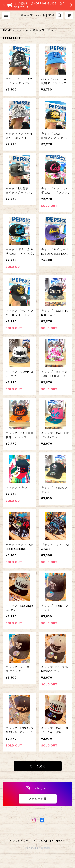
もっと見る (38, 766)
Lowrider (22, 30)
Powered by (37, 848)
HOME (7, 30)
